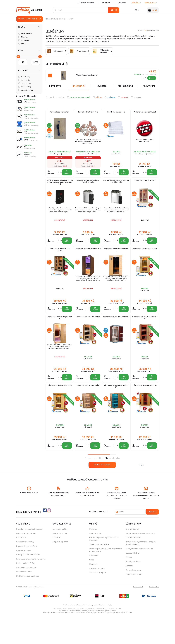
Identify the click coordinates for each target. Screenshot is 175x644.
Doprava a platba (60, 570)
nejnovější (149, 86)
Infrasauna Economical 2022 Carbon (60, 262)
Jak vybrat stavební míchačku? (139, 577)
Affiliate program (97, 597)
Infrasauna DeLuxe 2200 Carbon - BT (145, 337)
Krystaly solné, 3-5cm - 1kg (88, 113)
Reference (94, 584)
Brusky (129, 586)
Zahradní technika (58, 19)
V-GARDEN (25, 40)
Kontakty (122, 2)
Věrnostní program (86, 2)
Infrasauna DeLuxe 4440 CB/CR (145, 410)
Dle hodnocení (125, 86)
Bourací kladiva (133, 582)
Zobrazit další (102, 494)
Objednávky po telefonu (27, 575)
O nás (92, 589)
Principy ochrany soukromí (28, 583)
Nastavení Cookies (24, 600)
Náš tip (99, 97)
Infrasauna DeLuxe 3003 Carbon (60, 410)
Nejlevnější (79, 86)
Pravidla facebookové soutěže (29, 558)
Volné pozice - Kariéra (99, 573)
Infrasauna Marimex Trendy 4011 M (88, 262)
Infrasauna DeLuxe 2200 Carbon (88, 336)
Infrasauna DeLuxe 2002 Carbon (145, 261)
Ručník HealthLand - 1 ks (116, 113)
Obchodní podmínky (25, 570)
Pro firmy (106, 2)
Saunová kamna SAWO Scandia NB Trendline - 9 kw (116, 188)
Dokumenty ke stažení (26, 562)
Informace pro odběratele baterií (31, 588)
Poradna (93, 558)
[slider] (18, 56)
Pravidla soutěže (24, 579)
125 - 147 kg (26, 83)
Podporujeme (95, 562)
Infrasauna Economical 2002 (145, 187)
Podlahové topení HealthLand (145, 113)
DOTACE (57, 566)
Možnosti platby (60, 558)
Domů (46, 19)
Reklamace (21, 566)
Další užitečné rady (134, 603)
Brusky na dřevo (133, 590)
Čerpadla (130, 594)
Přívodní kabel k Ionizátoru (60, 113)
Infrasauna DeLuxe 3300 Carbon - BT (116, 411)
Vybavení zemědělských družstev (140, 562)
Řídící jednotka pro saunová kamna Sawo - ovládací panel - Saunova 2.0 (60, 189)
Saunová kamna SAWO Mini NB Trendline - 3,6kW (88, 188)
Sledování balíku (60, 562)
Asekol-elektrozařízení (26, 596)
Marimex (25, 37)
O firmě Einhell (132, 558)
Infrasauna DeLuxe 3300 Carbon (88, 410)
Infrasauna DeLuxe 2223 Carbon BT (116, 337)
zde (111, 634)
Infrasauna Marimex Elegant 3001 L (60, 337)
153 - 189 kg (26, 87)
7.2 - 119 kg (26, 80)
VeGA (23, 44)
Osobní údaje (154, 616)
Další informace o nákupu (28, 605)
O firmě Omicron (133, 566)
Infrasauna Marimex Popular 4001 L (116, 262)
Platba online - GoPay (26, 592)
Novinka (138, 97)
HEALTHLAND (26, 34)
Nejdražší (102, 86)
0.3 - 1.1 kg (25, 77)
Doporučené (55, 86)
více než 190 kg (27, 90)
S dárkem (111, 97)
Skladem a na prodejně (80, 97)
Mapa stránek (138, 616)
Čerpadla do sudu (134, 599)
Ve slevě (125, 97)
